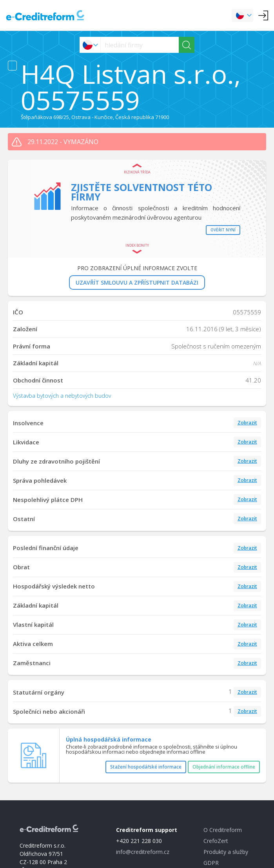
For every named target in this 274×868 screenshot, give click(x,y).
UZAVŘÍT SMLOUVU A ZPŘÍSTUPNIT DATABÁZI (137, 282)
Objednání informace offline (224, 767)
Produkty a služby (226, 852)
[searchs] (140, 45)
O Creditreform (223, 830)
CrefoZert (216, 841)
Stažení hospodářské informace (146, 767)
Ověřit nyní (223, 230)
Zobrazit (247, 423)
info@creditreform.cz (143, 852)
